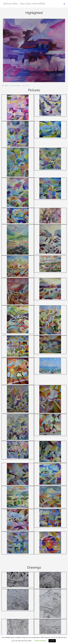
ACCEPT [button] (52, 641)
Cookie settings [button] (40, 641)
